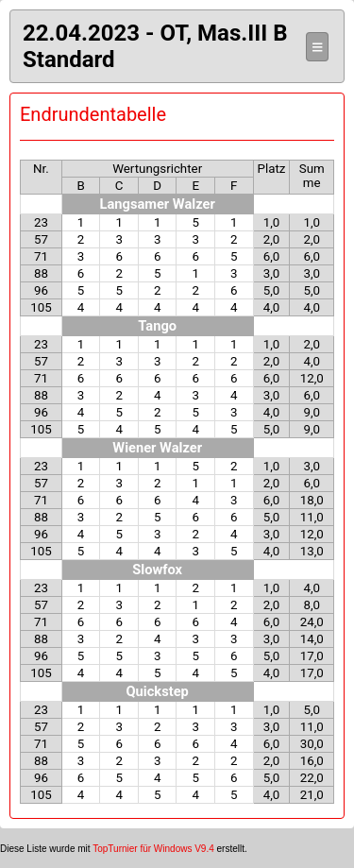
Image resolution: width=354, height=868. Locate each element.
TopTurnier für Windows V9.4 (153, 849)
